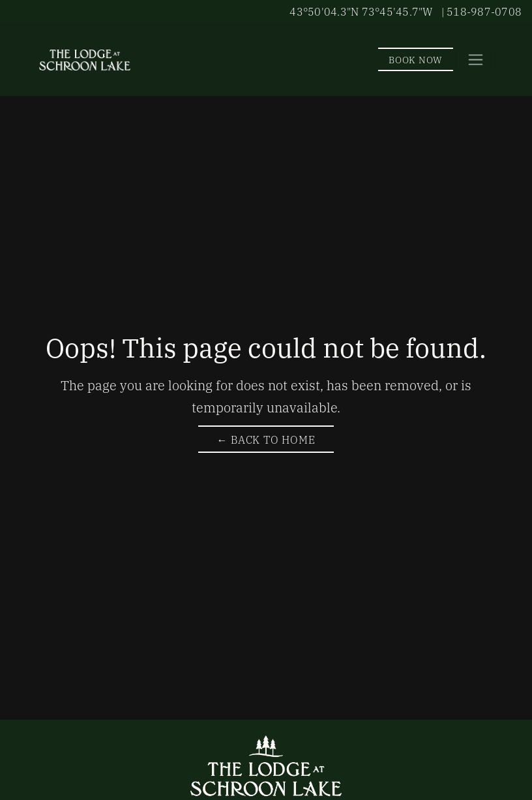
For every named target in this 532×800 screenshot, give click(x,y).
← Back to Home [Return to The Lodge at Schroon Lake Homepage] (266, 439)
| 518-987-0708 (482, 11)
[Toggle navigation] (476, 60)
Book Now (416, 59)
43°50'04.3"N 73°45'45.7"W (361, 11)
